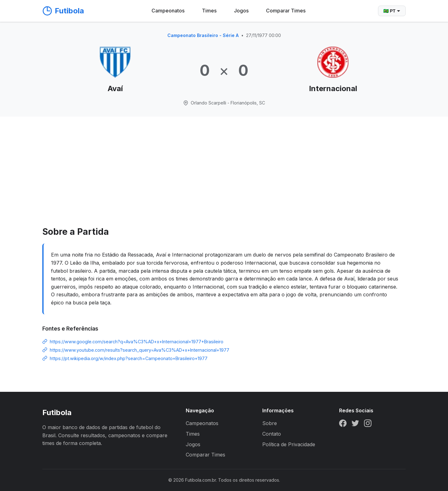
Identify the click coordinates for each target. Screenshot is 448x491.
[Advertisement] (224, 178)
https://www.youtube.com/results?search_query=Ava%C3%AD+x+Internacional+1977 (140, 350)
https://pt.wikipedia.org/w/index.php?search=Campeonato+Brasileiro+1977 (129, 358)
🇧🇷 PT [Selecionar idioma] (392, 11)
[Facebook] (343, 424)
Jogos (241, 11)
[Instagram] (368, 424)
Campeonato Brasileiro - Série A (203, 35)
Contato (272, 434)
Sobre (270, 423)
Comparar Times (286, 11)
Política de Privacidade (289, 444)
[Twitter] (355, 424)
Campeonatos (168, 11)
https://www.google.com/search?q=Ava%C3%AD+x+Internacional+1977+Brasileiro (137, 342)
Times (209, 11)
